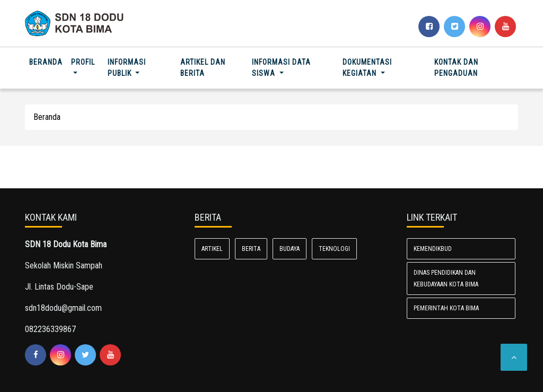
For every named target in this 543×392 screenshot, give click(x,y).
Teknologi (334, 249)
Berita (251, 249)
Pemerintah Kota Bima (446, 308)
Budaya (290, 249)
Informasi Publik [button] (127, 68)
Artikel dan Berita (203, 68)
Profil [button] (83, 62)
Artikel (212, 249)
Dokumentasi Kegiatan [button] (367, 68)
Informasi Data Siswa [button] (281, 68)
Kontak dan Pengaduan (456, 68)
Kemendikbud (433, 249)
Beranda (48, 61)
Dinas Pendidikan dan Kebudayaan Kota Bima (446, 278)
